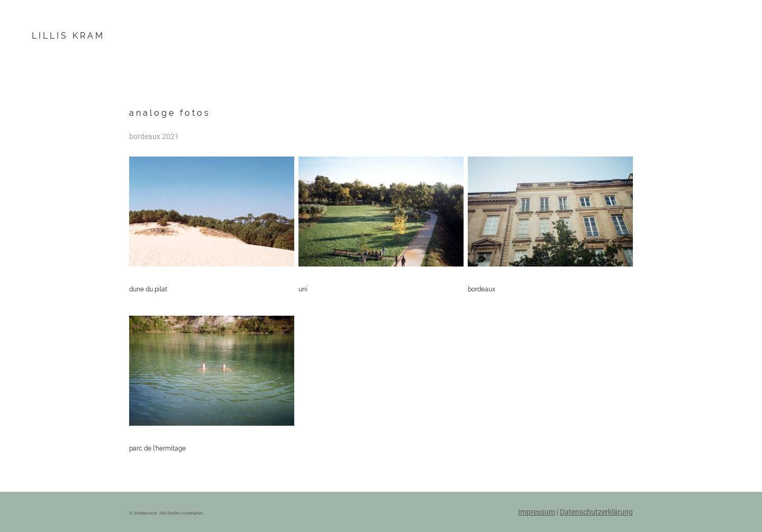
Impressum (537, 512)
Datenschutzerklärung (596, 512)
